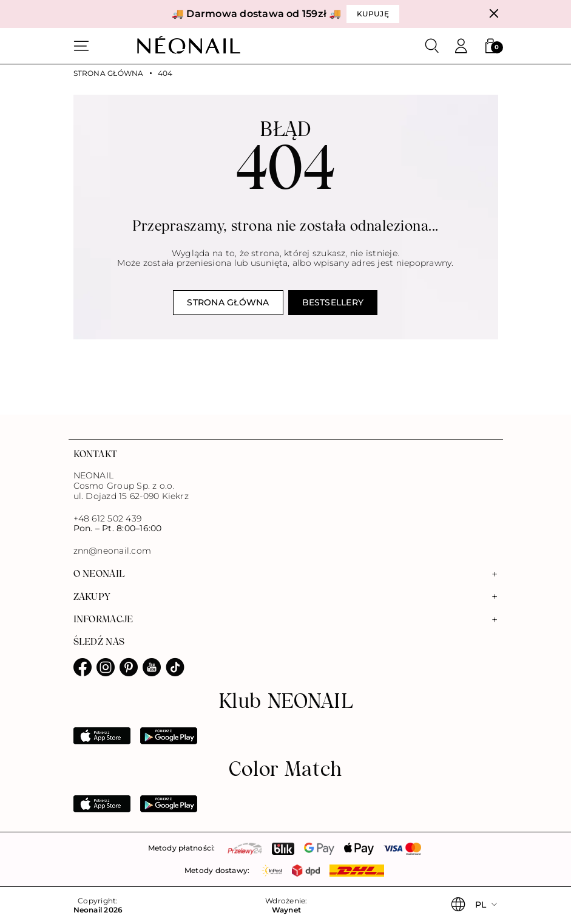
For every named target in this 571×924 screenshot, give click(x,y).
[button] (490, 46)
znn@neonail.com (113, 551)
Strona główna (109, 73)
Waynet (286, 910)
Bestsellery (333, 302)
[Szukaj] (432, 46)
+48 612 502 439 (108, 518)
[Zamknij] (494, 14)
